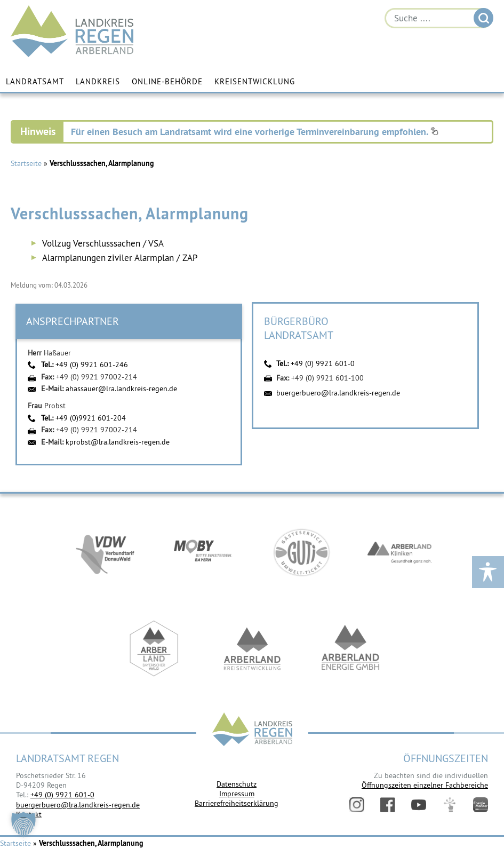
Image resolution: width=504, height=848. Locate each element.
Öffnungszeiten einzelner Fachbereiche (425, 785)
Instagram (357, 805)
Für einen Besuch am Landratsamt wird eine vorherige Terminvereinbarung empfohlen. (255, 132)
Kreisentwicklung (255, 81)
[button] (23, 825)
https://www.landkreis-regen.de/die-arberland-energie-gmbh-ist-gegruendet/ (350, 648)
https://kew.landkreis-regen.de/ (252, 648)
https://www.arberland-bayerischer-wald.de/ (154, 648)
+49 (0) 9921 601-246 (92, 364)
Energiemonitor (481, 805)
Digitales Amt (450, 805)
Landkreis (98, 81)
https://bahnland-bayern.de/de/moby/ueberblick (203, 552)
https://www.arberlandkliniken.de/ (399, 552)
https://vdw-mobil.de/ (105, 552)
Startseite (26, 163)
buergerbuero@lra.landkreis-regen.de (338, 393)
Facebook (388, 805)
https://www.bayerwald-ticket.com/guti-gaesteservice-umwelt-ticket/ (301, 552)
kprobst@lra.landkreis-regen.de (118, 442)
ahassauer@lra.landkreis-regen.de (121, 389)
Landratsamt (35, 81)
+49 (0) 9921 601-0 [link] (62, 795)
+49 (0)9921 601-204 (91, 418)
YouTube (419, 805)
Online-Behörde (167, 81)
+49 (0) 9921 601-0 (323, 363)
